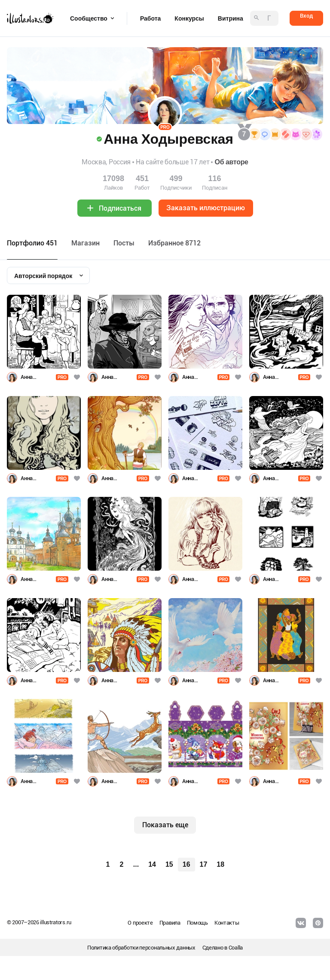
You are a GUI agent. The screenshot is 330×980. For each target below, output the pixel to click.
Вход (306, 16)
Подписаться (120, 208)
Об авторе (231, 162)
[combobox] (48, 275)
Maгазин (86, 243)
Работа (150, 18)
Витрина (231, 18)
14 (152, 864)
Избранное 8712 (174, 243)
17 (204, 864)
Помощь (197, 923)
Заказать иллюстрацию (206, 208)
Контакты (227, 923)
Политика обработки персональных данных (141, 948)
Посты (124, 243)
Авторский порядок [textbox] (43, 276)
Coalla (236, 948)
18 (220, 864)
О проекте (140, 923)
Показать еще (165, 825)
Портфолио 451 (32, 243)
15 (169, 864)
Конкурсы (189, 18)
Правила (170, 923)
